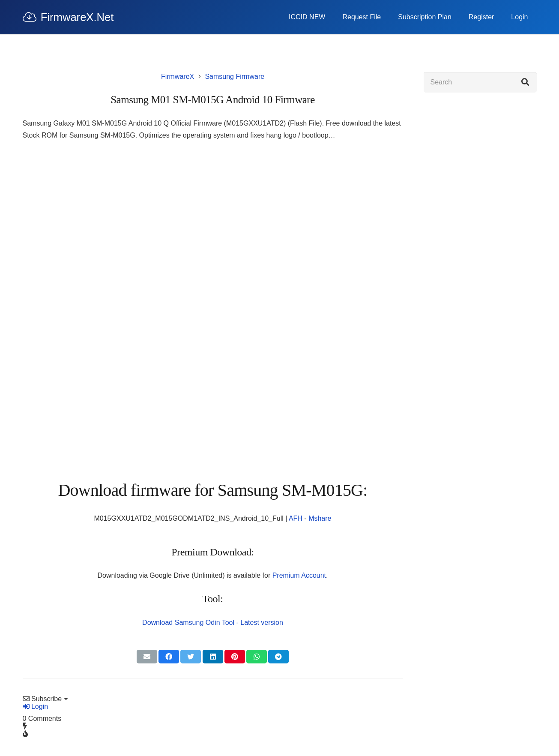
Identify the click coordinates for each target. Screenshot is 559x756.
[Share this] (169, 657)
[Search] (480, 82)
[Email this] (147, 657)
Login (36, 706)
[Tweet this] (191, 657)
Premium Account (299, 575)
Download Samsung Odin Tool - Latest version (213, 622)
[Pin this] (235, 657)
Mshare (320, 518)
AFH (296, 518)
